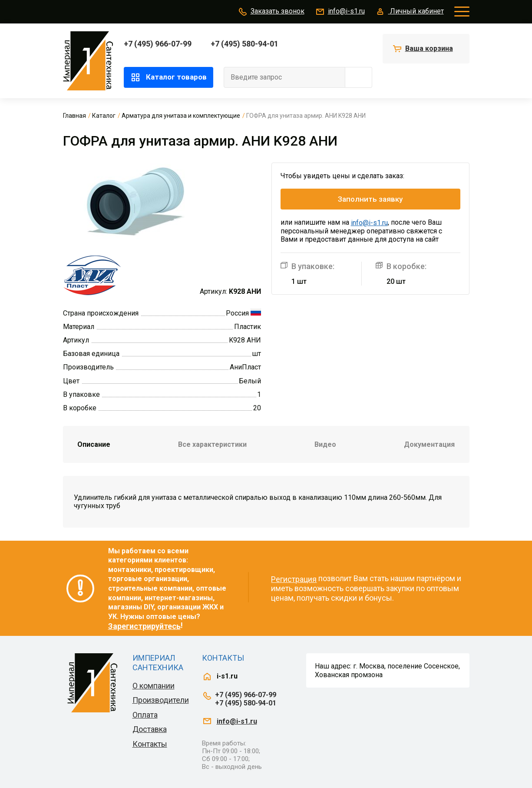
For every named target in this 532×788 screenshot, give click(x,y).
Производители (161, 700)
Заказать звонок (271, 12)
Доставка (150, 729)
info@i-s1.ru (340, 12)
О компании (154, 686)
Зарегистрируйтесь (144, 626)
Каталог (104, 116)
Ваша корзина (429, 48)
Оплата (145, 715)
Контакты (150, 744)
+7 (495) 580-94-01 (245, 44)
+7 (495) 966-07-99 (158, 44)
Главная (74, 116)
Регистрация (294, 579)
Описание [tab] (94, 444)
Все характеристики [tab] (212, 444)
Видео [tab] (325, 444)
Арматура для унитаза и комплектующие (181, 116)
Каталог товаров (169, 77)
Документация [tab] (429, 444)
